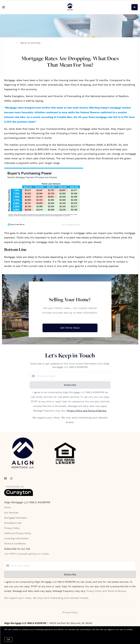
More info (9, 632)
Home (7, 507)
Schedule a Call (13, 523)
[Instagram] (11, 478)
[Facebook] (5, 478)
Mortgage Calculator (16, 518)
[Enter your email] (73, 376)
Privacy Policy (12, 528)
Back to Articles (30, 43)
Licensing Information (16, 538)
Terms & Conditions (15, 544)
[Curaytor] (19, 495)
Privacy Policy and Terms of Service (87, 411)
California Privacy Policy (18, 533)
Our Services (11, 513)
